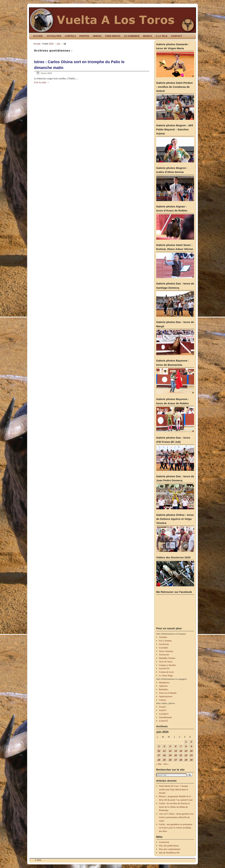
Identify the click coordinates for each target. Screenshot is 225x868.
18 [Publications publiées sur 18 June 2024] (164, 755)
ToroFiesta (164, 644)
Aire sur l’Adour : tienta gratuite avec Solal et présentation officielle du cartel (176, 817)
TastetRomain (165, 717)
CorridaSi (163, 648)
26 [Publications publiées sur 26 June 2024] (170, 760)
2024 (51, 44)
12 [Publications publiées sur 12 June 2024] (170, 751)
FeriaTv (163, 707)
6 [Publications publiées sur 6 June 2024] (176, 746)
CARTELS (70, 36)
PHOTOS (84, 36)
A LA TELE (162, 36)
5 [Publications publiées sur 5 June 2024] (170, 746)
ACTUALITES (54, 36)
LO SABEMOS (132, 36)
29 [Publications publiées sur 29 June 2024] (186, 760)
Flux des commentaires (170, 849)
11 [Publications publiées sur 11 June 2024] (164, 751)
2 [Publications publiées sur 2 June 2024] (191, 742)
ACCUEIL (38, 36)
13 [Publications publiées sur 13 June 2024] (176, 751)
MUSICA (148, 36)
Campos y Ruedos (167, 665)
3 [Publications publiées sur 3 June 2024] (159, 746)
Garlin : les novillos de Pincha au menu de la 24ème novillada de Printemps (174, 807)
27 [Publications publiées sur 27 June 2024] (176, 760)
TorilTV (163, 710)
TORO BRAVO (113, 36)
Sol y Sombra (165, 641)
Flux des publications (169, 846)
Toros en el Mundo (168, 693)
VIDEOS (97, 36)
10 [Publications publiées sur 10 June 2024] (159, 751)
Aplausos (163, 686)
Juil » (166, 764)
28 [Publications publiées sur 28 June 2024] (181, 760)
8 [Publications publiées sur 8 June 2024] (186, 746)
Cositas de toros (166, 672)
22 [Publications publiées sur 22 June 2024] (186, 755)
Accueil (37, 44)
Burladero (164, 689)
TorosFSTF (164, 668)
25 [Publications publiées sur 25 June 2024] (164, 760)
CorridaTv (164, 714)
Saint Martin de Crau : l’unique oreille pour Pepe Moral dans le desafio (173, 789)
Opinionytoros (166, 696)
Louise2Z (163, 721)
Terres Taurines (166, 651)
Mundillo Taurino (167, 658)
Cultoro (162, 700)
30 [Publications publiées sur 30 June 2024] (191, 760)
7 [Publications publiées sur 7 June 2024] (181, 746)
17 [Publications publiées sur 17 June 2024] (159, 755)
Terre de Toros (166, 662)
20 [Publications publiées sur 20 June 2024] (176, 755)
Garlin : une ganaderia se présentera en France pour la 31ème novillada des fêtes (176, 828)
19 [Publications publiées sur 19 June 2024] (170, 755)
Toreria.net (164, 655)
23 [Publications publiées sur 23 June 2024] (191, 755)
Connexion (164, 842)
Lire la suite (42, 82)
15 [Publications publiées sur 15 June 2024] (186, 751)
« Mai (159, 764)
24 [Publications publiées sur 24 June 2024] (159, 760)
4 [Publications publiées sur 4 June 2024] (164, 746)
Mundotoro (164, 682)
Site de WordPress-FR (169, 853)
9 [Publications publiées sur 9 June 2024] (191, 746)
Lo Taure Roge (166, 675)
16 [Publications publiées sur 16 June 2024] (191, 751)
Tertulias (163, 637)
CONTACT (177, 36)
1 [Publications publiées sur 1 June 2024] (186, 742)
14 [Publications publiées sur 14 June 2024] (181, 751)
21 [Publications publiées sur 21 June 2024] (181, 755)
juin (59, 44)
